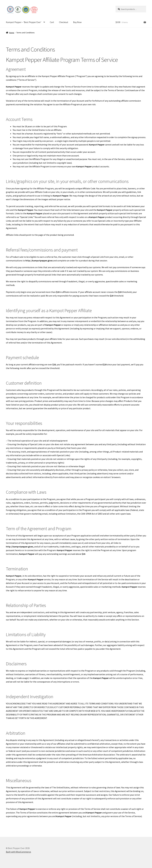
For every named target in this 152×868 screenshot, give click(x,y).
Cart (52, 22)
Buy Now (77, 22)
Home (12, 33)
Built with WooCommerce (18, 852)
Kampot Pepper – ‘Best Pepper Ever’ (24, 22)
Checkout (64, 22)
